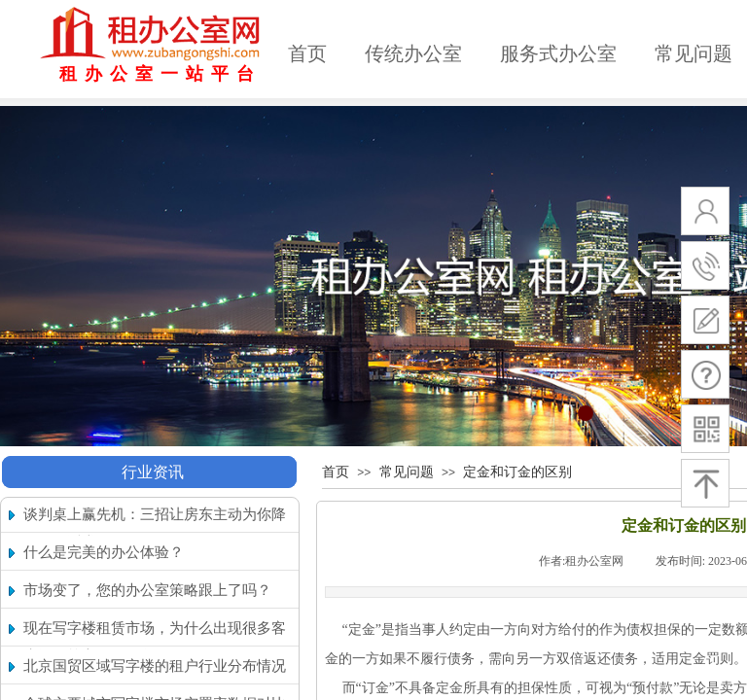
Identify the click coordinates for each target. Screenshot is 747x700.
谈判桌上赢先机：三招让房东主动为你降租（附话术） (155, 528)
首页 (307, 53)
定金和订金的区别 (517, 472)
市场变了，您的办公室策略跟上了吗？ (147, 590)
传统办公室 (413, 53)
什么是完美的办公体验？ (104, 552)
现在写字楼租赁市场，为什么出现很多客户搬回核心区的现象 (155, 642)
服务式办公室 (558, 53)
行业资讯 (153, 472)
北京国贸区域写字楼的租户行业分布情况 (155, 666)
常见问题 (407, 472)
